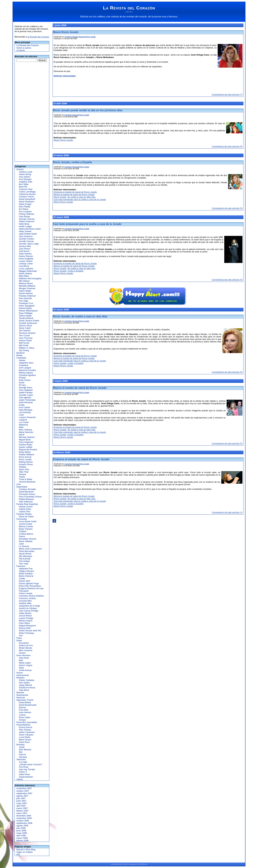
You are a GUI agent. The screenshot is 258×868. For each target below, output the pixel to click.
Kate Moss (24, 690)
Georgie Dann (26, 388)
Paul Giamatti (25, 298)
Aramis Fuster (26, 524)
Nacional (21, 697)
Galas (19, 640)
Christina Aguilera (27, 375)
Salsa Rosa (24, 774)
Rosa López (25, 717)
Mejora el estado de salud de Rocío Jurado (74, 194)
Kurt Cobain (25, 407)
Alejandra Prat (26, 569)
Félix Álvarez (25, 730)
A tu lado (23, 762)
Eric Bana (23, 209)
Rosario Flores (26, 464)
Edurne (22, 707)
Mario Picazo (25, 740)
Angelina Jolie (26, 182)
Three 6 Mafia (25, 479)
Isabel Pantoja (26, 393)
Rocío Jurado (25, 459)
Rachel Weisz (25, 308)
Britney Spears (26, 373)
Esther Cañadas (27, 680)
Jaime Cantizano (27, 732)
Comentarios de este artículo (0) (227, 146)
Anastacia (24, 365)
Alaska (22, 360)
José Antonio (25, 712)
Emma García (25, 727)
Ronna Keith (25, 628)
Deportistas (22, 487)
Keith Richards (26, 402)
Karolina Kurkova (27, 688)
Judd (21, 544)
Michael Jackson (27, 437)
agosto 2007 (22, 796)
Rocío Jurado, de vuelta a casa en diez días (75, 197)
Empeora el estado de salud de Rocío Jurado (75, 192)
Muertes (20, 693)
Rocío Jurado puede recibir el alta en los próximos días (88, 110)
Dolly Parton (25, 380)
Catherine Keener (27, 194)
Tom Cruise (24, 335)
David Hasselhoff (27, 199)
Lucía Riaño (25, 737)
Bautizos (21, 353)
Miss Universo (26, 650)
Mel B (22, 435)
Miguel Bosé (25, 440)
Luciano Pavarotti (27, 417)
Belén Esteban (26, 574)
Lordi (21, 415)
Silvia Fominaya (26, 633)
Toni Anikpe (24, 561)
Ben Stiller (24, 184)
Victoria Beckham (27, 482)
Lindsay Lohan (26, 264)
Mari (21, 660)
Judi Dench (24, 251)
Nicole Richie (25, 554)
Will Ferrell (24, 343)
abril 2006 (21, 836)
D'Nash (22, 378)
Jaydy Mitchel (25, 685)
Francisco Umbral (27, 598)
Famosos (21, 566)
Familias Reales (24, 514)
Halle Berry (24, 224)
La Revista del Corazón (129, 8)
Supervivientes (26, 777)
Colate (22, 578)
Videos (20, 779)
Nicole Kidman (26, 293)
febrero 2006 (22, 840)
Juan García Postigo (29, 611)
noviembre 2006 (24, 818)
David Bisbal (25, 702)
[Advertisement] (30, 112)
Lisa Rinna (24, 266)
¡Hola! (22, 747)
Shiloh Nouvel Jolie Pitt (30, 631)
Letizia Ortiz (25, 512)
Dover (22, 383)
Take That (24, 472)
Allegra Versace (26, 571)
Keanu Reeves (26, 256)
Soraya (22, 720)
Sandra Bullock (26, 318)
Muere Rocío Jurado (66, 32)
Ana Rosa (24, 767)
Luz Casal (24, 422)
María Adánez (25, 273)
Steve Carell (25, 328)
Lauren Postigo (26, 618)
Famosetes (22, 519)
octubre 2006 (23, 821)
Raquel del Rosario (28, 450)
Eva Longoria (25, 212)
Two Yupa (24, 564)
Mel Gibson (24, 281)
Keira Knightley (26, 259)
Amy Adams (25, 177)
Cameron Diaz (26, 189)
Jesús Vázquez (26, 735)
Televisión (21, 759)
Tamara (22, 474)
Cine (19, 484)
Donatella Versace (28, 539)
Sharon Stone (25, 326)
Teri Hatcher (25, 331)
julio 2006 (21, 828)
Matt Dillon (24, 276)
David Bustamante (28, 705)
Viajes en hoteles (25, 852)
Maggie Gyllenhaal (28, 271)
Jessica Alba (25, 246)
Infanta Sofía (25, 509)
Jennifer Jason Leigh (29, 244)
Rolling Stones (26, 462)
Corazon (125, 864)
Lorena (22, 715)
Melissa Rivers (26, 283)
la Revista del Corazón (38, 37)
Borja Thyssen (26, 529)
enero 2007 (22, 813)
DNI (18, 855)
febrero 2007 (22, 811)
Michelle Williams (27, 286)
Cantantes (21, 358)
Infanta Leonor (26, 507)
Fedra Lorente (26, 593)
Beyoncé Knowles (27, 370)
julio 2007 (21, 798)
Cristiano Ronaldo (27, 489)
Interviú (22, 755)
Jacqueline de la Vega (29, 606)
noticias (115, 17)
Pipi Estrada (25, 559)
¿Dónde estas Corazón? (31, 764)
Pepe (21, 668)
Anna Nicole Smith (28, 521)
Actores (20, 169)
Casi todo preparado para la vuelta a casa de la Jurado (80, 199)
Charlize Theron (26, 197)
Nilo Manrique (25, 556)
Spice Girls (24, 469)
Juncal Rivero (25, 616)
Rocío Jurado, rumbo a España (72, 162)
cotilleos (101, 17)
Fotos (19, 638)
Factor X (23, 772)
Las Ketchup (25, 412)
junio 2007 (21, 801)
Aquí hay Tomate (27, 769)
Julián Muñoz (25, 613)
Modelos (20, 678)
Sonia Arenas (25, 670)
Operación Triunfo (25, 700)
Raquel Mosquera (27, 626)
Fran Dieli (23, 710)
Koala (22, 405)
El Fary (22, 385)
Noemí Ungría (26, 665)
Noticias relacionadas (65, 76)
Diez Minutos (25, 750)
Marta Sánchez (26, 432)
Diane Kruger (25, 204)
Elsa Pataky (25, 207)
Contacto (21, 50)
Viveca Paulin (25, 340)
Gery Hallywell (26, 390)
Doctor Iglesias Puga (29, 583)
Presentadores (23, 725)
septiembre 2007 (24, 793)
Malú (21, 427)
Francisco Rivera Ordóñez (31, 596)
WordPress (143, 864)
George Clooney (27, 219)
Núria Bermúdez (27, 551)
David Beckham (26, 492)
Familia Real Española (27, 504)
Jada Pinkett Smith (28, 234)
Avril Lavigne (25, 368)
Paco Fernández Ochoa (30, 497)
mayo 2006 (22, 833)
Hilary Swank (25, 231)
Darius (22, 536)
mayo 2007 (22, 803)
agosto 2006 (22, 826)
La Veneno (24, 546)
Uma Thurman (26, 338)
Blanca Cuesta (26, 526)
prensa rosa (160, 17)
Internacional (22, 675)
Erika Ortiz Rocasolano (30, 586)
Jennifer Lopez (26, 395)
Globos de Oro (26, 645)
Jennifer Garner (26, 241)
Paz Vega (23, 301)
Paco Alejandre (26, 442)
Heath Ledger (25, 226)
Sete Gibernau (26, 502)
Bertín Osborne (26, 576)
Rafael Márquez (26, 499)
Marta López (25, 663)
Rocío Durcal (25, 457)
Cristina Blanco (26, 534)
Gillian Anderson (27, 221)
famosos (173, 17)
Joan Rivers (25, 249)
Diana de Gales (26, 516)
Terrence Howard (27, 333)
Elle (21, 752)
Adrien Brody (25, 174)
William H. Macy (27, 348)
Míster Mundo (25, 648)
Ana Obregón (25, 179)
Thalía (22, 477)
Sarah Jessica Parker (29, 321)
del (120, 864)
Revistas (21, 745)
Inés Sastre (24, 683)
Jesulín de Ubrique (28, 608)
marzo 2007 (22, 808)
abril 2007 (21, 806)
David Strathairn (27, 202)
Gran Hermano (23, 655)
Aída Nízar (24, 658)
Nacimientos (22, 695)
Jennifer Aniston (27, 239)
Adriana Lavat (25, 172)
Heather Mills (25, 603)
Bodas (19, 355)
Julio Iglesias (25, 397)
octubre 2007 (23, 791)
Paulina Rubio (26, 445)
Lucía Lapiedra (26, 269)
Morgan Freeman (27, 288)
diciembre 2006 (24, 816)
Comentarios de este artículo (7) (227, 94)
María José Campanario (30, 549)
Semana (23, 757)
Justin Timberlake (27, 400)
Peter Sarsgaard (27, 306)
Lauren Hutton (26, 261)
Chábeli (22, 531)
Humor (20, 673)
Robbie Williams (27, 454)
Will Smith (24, 345)
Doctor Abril (24, 581)
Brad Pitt (23, 187)
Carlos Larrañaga (27, 192)
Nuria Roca (24, 742)
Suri (21, 636)
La (112, 864)
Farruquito (24, 591)
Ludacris (23, 420)
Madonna (23, 425)
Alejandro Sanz (26, 363)
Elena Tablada (26, 541)
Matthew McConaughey (30, 278)
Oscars (22, 653)
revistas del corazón (137, 17)
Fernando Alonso (27, 494)
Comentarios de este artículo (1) (227, 512)
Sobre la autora (24, 48)
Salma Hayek (25, 316)
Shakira (22, 467)
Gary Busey (24, 216)
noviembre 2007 (24, 788)
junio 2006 (21, 831)
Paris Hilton (24, 623)
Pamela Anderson (27, 296)
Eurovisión (24, 643)
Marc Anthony (25, 430)
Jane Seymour (26, 236)
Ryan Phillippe (26, 313)
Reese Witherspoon (28, 311)
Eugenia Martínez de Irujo (31, 588)
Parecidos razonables (27, 722)
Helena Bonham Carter (30, 229)
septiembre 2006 (24, 823)
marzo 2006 (22, 838)
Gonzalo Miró (25, 601)
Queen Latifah (26, 447)
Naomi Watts (25, 291)
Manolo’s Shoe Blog (26, 850)
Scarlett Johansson (28, 323)
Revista (116, 864)
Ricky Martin (25, 452)
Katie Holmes (25, 254)
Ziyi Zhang (24, 350)
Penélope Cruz (26, 303)
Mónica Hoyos (26, 621)
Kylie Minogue (26, 410)
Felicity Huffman (27, 214)
